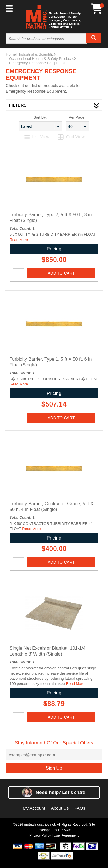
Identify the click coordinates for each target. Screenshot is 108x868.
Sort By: (40, 117)
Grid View (71, 137)
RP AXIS (65, 830)
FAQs (80, 808)
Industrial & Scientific (38, 54)
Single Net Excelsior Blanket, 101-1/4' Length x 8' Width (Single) (48, 651)
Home (11, 54)
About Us (60, 808)
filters (54, 105)
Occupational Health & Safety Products (42, 59)
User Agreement (66, 835)
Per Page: (77, 117)
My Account (34, 808)
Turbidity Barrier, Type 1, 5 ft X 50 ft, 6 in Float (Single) (51, 362)
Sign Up (54, 768)
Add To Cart (61, 273)
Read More (19, 240)
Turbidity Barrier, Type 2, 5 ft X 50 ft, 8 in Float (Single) (51, 218)
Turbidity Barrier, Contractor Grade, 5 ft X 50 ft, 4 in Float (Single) (51, 507)
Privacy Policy (40, 835)
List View (37, 137)
